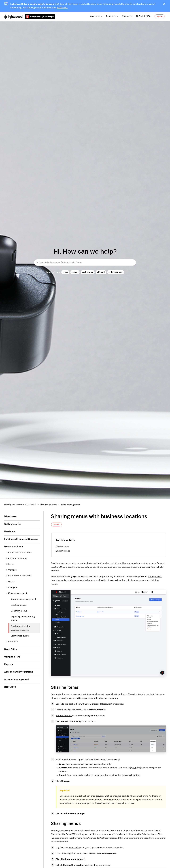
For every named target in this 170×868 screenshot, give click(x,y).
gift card (101, 272)
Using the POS (12, 657)
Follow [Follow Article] (56, 524)
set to (154, 831)
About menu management (23, 599)
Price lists (12, 642)
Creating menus (18, 605)
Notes (10, 582)
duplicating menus (137, 580)
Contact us (127, 16)
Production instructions (19, 576)
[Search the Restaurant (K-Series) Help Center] (85, 263)
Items (10, 564)
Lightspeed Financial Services (21, 539)
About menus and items (19, 552)
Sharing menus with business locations (20, 628)
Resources (112, 16)
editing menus (155, 577)
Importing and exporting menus (23, 619)
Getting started (13, 524)
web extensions (132, 838)
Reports (9, 664)
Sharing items (62, 546)
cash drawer (88, 272)
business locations (96, 563)
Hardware (10, 532)
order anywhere (116, 272)
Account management (17, 679)
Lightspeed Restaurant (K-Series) (20, 505)
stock (65, 272)
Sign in (160, 16)
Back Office (74, 704)
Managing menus (19, 611)
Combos (11, 570)
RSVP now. (62, 8)
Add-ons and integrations (19, 672)
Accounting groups (16, 558)
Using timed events (20, 636)
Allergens (12, 587)
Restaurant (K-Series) (40, 17)
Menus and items (49, 505)
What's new (11, 517)
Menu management (71, 505)
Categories (96, 16)
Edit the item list (64, 716)
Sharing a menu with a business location (98, 698)
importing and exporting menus (66, 580)
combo (75, 272)
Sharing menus (63, 551)
